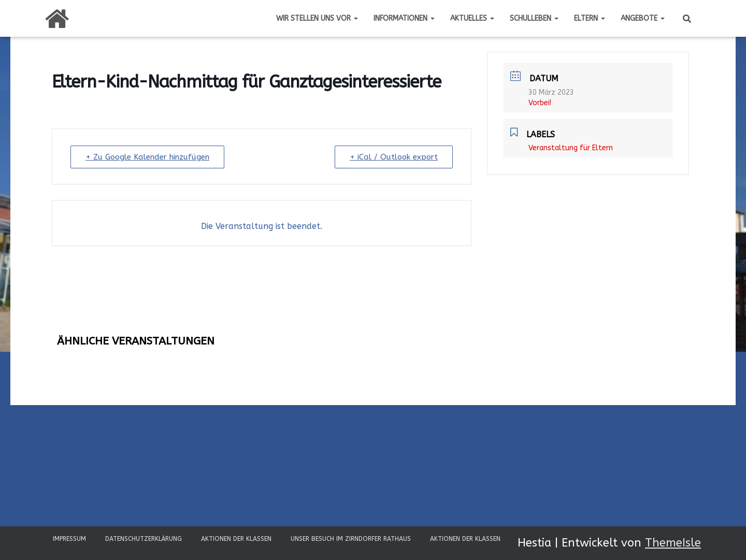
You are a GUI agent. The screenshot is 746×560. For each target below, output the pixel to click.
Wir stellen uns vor (317, 18)
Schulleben (534, 18)
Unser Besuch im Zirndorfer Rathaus (351, 539)
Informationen (404, 18)
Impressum (69, 539)
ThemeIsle (673, 543)
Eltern (590, 18)
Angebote (643, 18)
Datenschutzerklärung (144, 539)
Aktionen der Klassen (236, 539)
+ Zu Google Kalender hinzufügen (147, 157)
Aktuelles (472, 18)
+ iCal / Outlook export (394, 157)
